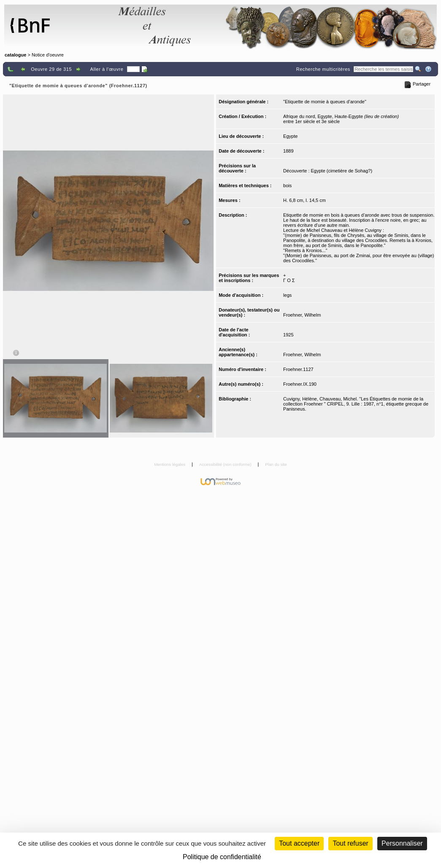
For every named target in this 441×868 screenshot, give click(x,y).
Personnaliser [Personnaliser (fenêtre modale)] (402, 843)
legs (287, 295)
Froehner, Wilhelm (302, 315)
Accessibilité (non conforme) (226, 464)
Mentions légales (170, 464)
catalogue (15, 55)
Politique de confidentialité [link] (222, 857)
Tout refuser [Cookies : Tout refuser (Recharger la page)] (350, 843)
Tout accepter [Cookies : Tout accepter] (299, 843)
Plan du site (276, 464)
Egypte (290, 136)
